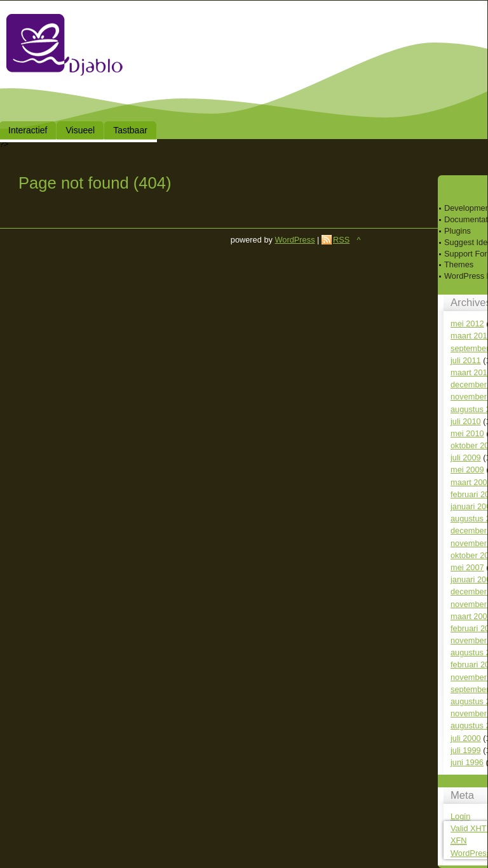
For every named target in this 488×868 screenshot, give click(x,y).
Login (460, 816)
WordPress (295, 240)
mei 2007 (467, 567)
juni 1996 (467, 762)
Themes (459, 264)
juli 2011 (466, 360)
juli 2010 (466, 421)
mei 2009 (467, 470)
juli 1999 (466, 750)
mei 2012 (467, 324)
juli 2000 (466, 738)
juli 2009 (466, 457)
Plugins (457, 231)
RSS (341, 240)
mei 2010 (467, 433)
